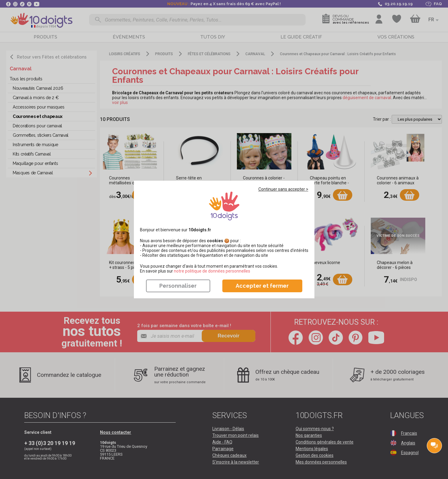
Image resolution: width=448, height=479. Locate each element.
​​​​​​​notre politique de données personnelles (212, 271)
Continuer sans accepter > (283, 189)
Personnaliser (178, 286)
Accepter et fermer (262, 286)
